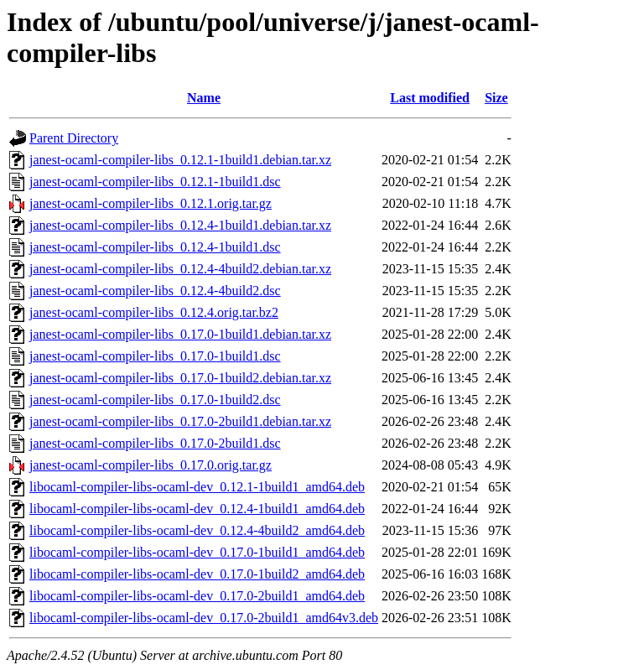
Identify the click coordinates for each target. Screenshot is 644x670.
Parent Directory (74, 138)
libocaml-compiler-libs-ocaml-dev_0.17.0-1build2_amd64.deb (197, 574)
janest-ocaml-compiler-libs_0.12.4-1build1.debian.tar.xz (180, 225)
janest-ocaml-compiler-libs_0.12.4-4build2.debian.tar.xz (180, 269)
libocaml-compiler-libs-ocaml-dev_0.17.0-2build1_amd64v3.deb (204, 618)
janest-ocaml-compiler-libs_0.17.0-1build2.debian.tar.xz (180, 378)
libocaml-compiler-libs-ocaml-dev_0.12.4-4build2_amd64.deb (197, 530)
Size (496, 98)
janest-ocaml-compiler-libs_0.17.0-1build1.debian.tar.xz (180, 334)
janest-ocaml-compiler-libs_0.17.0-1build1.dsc (155, 356)
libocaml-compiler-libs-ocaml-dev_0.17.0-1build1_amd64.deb (197, 552)
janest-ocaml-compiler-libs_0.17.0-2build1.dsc (155, 443)
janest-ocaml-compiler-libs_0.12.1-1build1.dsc (155, 182)
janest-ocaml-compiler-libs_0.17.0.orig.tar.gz (151, 465)
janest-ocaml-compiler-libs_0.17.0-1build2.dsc (155, 400)
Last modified (430, 98)
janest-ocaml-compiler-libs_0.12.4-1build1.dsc (155, 247)
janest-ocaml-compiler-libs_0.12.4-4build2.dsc (155, 291)
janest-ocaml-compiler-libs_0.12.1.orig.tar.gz (151, 203)
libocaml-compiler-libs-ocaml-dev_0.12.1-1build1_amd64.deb (197, 487)
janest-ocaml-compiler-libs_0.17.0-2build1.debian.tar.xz (180, 421)
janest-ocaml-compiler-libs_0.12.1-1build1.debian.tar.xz (180, 160)
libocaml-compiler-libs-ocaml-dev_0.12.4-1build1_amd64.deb (197, 509)
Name (204, 98)
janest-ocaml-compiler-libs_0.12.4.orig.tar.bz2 (154, 312)
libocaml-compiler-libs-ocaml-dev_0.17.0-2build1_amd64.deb (197, 596)
